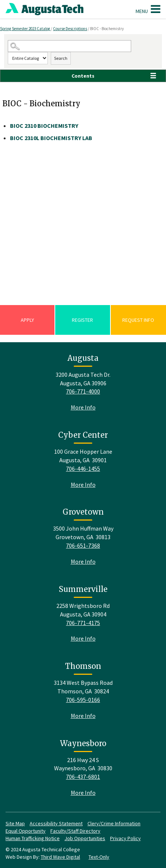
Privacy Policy (125, 838)
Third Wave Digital (60, 857)
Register (82, 320)
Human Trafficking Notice (33, 838)
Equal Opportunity (26, 831)
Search (61, 58)
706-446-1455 (83, 469)
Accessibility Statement (56, 823)
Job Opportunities (85, 838)
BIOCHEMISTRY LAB (51, 138)
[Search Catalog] (69, 46)
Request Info (138, 320)
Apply (27, 320)
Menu (148, 9)
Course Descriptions (70, 29)
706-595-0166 (83, 700)
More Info (83, 407)
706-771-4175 (83, 623)
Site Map (15, 823)
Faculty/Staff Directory (75, 831)
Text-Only (99, 857)
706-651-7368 (83, 545)
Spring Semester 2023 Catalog (25, 29)
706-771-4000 (83, 391)
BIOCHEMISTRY (44, 126)
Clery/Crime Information (114, 823)
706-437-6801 (83, 777)
